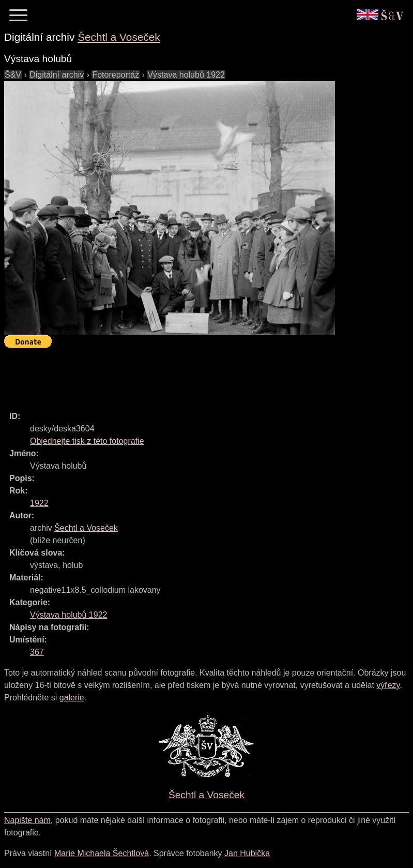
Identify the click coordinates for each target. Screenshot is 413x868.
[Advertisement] (192, 375)
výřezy (388, 685)
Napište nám (27, 820)
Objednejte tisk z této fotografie (87, 441)
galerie (72, 698)
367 (37, 652)
